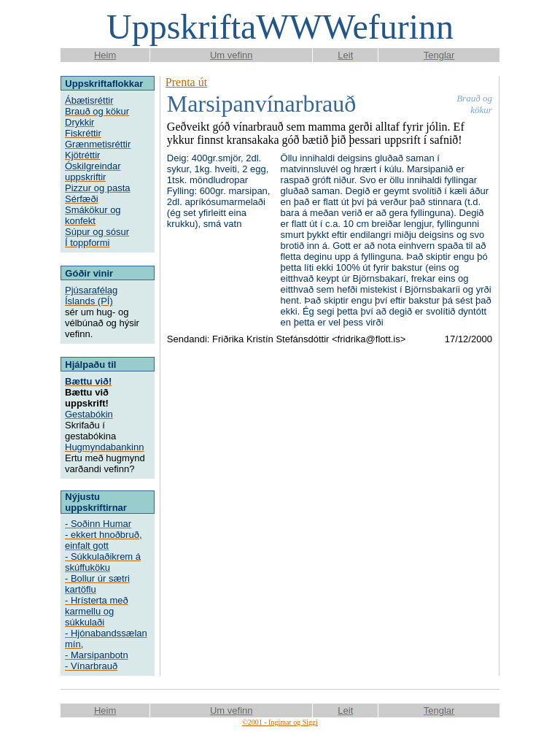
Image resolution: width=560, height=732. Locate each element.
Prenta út (186, 82)
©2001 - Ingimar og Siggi (280, 722)
